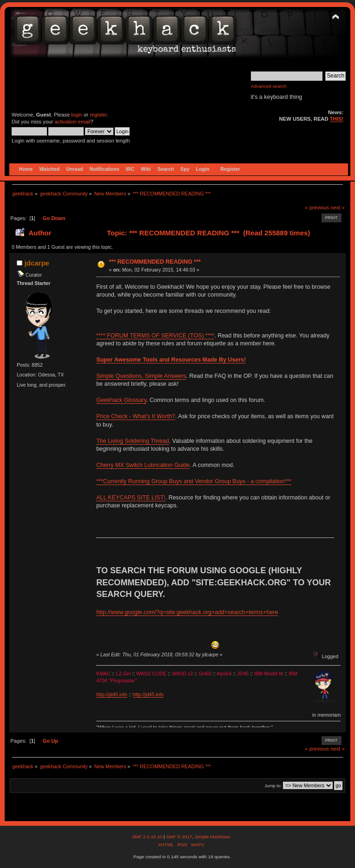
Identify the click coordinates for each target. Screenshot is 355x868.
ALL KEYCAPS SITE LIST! (131, 498)
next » (338, 207)
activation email (72, 122)
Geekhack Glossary (121, 400)
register (98, 115)
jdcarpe (37, 263)
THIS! (337, 119)
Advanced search (269, 86)
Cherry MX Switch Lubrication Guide (143, 465)
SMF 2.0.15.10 (148, 837)
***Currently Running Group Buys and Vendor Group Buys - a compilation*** (194, 481)
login (77, 115)
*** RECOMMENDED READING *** (154, 262)
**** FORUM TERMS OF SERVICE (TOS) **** (155, 336)
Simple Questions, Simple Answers (141, 376)
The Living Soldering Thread (132, 441)
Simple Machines (212, 837)
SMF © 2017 (179, 837)
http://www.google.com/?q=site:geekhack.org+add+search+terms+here (187, 612)
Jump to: (273, 786)
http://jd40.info (112, 694)
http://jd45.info (148, 694)
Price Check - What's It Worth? (136, 416)
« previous (317, 207)
